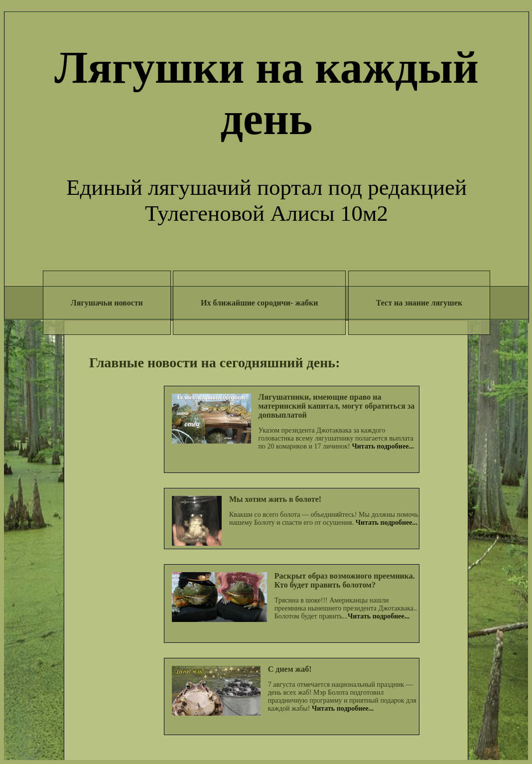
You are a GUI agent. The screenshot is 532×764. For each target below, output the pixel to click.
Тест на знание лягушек (419, 303)
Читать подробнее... (383, 446)
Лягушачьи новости (107, 303)
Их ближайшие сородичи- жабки (259, 303)
